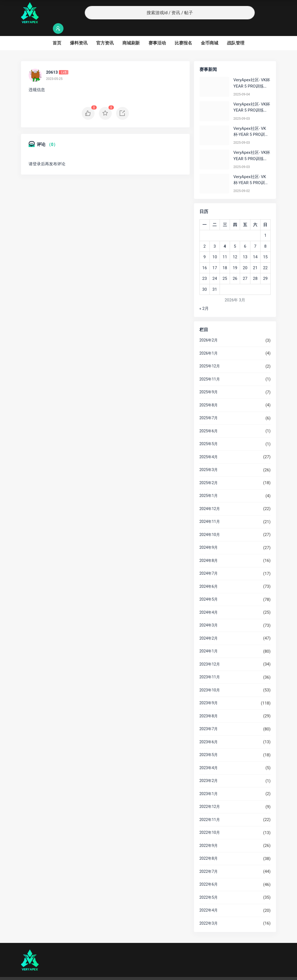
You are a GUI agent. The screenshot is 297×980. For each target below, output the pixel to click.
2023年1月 (209, 783)
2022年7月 (209, 861)
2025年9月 (209, 381)
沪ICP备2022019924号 (91, 973)
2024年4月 (209, 602)
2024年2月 (209, 628)
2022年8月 (209, 848)
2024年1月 (209, 640)
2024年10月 (210, 524)
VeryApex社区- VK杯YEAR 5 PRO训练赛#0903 (252, 97)
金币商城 (210, 32)
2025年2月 (209, 472)
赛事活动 (157, 32)
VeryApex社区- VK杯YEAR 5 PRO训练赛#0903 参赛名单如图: (252, 145)
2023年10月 (210, 679)
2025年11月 (210, 368)
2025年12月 (210, 355)
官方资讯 (105, 32)
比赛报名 (183, 32)
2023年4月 (209, 757)
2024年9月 (209, 537)
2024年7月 (209, 563)
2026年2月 (209, 329)
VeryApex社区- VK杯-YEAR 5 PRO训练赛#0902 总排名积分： (251, 170)
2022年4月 (209, 900)
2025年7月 (209, 407)
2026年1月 (209, 343)
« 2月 (204, 298)
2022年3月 (209, 913)
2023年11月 (210, 666)
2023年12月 (210, 654)
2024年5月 (209, 589)
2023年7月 (209, 718)
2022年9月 (209, 835)
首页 (57, 32)
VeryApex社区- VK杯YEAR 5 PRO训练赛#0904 (252, 73)
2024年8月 (209, 550)
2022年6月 (209, 874)
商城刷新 (131, 32)
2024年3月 (209, 615)
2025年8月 (209, 394)
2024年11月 (210, 511)
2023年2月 (209, 770)
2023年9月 (209, 692)
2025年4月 (209, 446)
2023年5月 (209, 744)
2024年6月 (209, 576)
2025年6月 (209, 420)
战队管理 (236, 32)
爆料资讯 (79, 32)
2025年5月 (209, 433)
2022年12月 (210, 796)
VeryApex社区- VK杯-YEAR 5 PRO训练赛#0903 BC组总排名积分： (251, 121)
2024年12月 (210, 498)
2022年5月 (209, 887)
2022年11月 (210, 809)
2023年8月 (209, 705)
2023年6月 (209, 731)
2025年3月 (209, 459)
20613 (52, 62)
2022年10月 (210, 822)
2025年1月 (209, 485)
